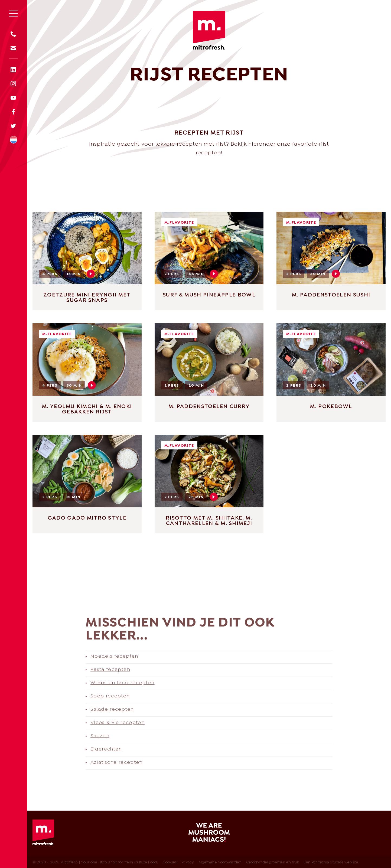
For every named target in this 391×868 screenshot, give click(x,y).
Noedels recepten (114, 656)
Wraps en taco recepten (123, 683)
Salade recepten (112, 709)
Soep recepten (110, 696)
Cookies (170, 862)
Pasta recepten (110, 670)
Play (91, 274)
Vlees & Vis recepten (118, 723)
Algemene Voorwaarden (220, 862)
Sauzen (100, 736)
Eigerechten (106, 749)
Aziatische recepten (117, 763)
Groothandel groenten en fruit (273, 862)
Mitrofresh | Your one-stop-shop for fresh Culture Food (209, 30)
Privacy (188, 862)
